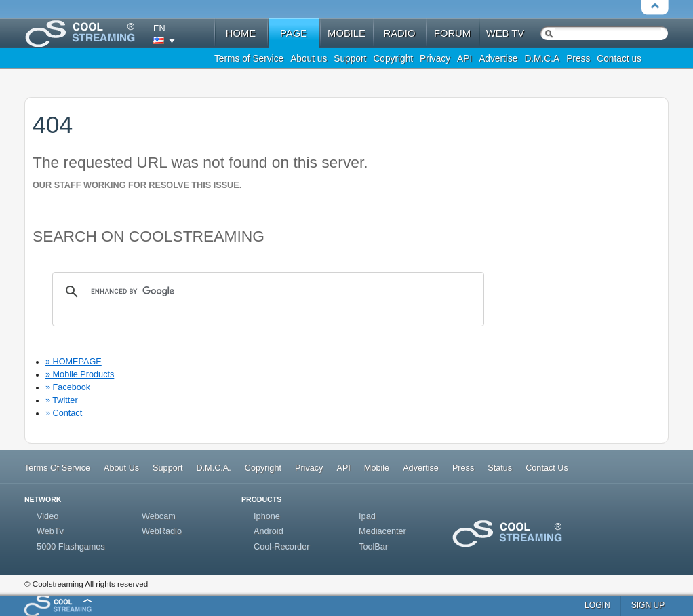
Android (269, 531)
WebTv (50, 531)
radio (400, 33)
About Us (121, 468)
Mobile (377, 468)
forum (452, 33)
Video (47, 516)
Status (500, 468)
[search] (266, 292)
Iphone (267, 516)
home (241, 33)
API (464, 59)
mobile (346, 33)
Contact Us (547, 468)
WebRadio (162, 531)
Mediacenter (382, 531)
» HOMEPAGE (74, 362)
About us (309, 59)
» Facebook (68, 387)
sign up (648, 605)
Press (578, 59)
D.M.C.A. (213, 468)
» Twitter (62, 400)
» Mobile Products (80, 374)
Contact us (619, 59)
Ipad (367, 516)
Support (350, 59)
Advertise (498, 59)
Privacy (435, 59)
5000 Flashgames (71, 547)
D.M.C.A (542, 59)
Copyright (393, 59)
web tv (505, 33)
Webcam (159, 516)
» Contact (64, 413)
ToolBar (373, 547)
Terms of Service (249, 59)
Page (294, 33)
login (597, 605)
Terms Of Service (57, 468)
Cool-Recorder (281, 547)
